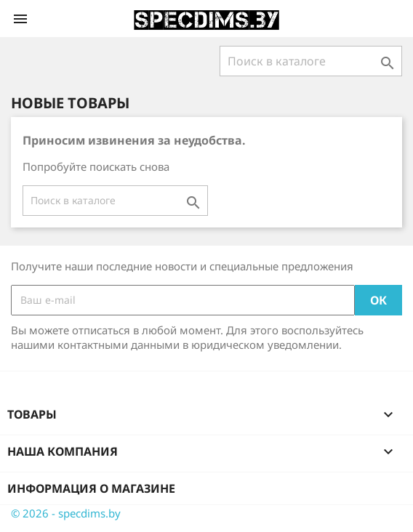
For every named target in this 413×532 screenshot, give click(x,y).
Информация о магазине (91, 488)
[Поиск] (311, 61)
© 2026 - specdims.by (66, 513)
